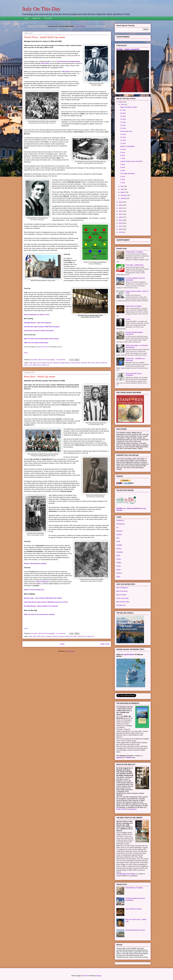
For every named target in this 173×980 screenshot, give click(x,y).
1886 (31, 363)
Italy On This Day (41, 9)
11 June (123, 143)
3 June (123, 176)
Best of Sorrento (122, 591)
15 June (123, 128)
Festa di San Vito (126, 131)
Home (26, 18)
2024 (121, 205)
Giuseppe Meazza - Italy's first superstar (38, 323)
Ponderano (104, 363)
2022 (121, 211)
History (119, 549)
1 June (123, 183)
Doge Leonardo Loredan (129, 107)
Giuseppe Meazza (74, 61)
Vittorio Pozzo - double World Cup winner (45, 37)
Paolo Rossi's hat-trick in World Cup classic (39, 331)
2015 (121, 232)
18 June (123, 119)
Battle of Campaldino (127, 146)
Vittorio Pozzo (37, 365)
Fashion (119, 535)
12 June (123, 140)
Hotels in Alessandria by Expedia (35, 563)
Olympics (62, 636)
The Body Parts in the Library (126, 874)
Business (120, 531)
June (122, 104)
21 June (123, 110)
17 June (123, 122)
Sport (75, 636)
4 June (123, 170)
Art (117, 527)
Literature (120, 552)
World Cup (46, 365)
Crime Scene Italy (122, 598)
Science (119, 573)
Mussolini (66, 72)
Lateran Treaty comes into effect (131, 161)
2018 (121, 223)
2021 (121, 214)
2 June (123, 179)
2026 (121, 102)
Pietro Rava (45, 63)
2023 (121, 208)
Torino (26, 365)
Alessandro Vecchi (43, 347)
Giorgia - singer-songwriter (128, 49)
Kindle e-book (121, 809)
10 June (123, 149)
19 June (123, 116)
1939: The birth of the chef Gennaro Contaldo (39, 614)
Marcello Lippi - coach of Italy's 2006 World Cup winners (43, 598)
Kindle (129, 758)
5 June (123, 167)
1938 (39, 636)
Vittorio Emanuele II (43, 582)
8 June (123, 155)
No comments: (61, 360)
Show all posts (81, 26)
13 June (123, 137)
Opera (119, 559)
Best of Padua (121, 595)
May (122, 186)
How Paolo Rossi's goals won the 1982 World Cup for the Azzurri (46, 602)
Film (118, 538)
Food (118, 541)
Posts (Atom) (71, 651)
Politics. (119, 563)
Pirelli (98, 363)
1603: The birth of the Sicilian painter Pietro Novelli (41, 339)
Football (55, 363)
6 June (123, 164)
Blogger (99, 976)
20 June (123, 113)
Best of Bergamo (122, 588)
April (122, 189)
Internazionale (62, 61)
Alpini (35, 363)
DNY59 (85, 976)
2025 (121, 202)
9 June (123, 152)
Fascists (49, 363)
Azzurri (39, 363)
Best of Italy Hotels (123, 602)
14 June (123, 134)
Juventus (55, 636)
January (124, 198)
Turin (30, 365)
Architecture (121, 524)
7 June (123, 158)
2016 (121, 229)
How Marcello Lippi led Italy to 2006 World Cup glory (42, 327)
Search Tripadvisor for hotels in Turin (37, 315)
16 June (123, 125)
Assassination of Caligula (134, 252)
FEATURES (48, 18)
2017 (121, 226)
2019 (121, 220)
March (123, 192)
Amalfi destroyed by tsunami (135, 930)
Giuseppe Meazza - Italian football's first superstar (41, 606)
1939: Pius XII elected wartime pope (36, 343)
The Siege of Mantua (127, 173)
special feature (129, 654)
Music (118, 555)
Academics (120, 520)
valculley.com (121, 605)
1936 (35, 636)
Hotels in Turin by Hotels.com (34, 590)
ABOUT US (36, 18)
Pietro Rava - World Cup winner (40, 377)
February (124, 195)
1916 (31, 636)
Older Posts (105, 644)
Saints (119, 570)
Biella (44, 363)
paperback (120, 758)
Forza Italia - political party (135, 265)
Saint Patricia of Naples (134, 306)
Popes (119, 566)
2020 (121, 217)
